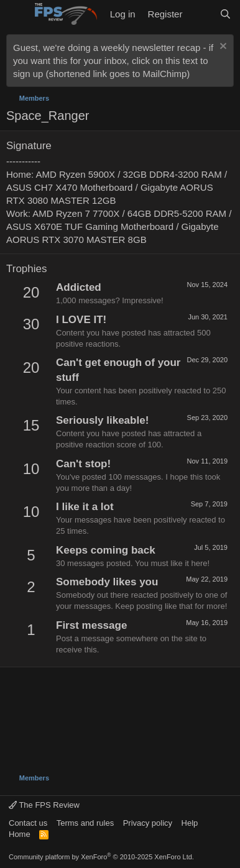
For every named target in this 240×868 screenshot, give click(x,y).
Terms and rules (85, 823)
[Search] (225, 14)
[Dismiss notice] (222, 48)
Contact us (28, 823)
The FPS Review (44, 805)
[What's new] (201, 14)
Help (190, 823)
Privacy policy (148, 823)
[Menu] (17, 14)
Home (20, 834)
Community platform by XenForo (101, 857)
